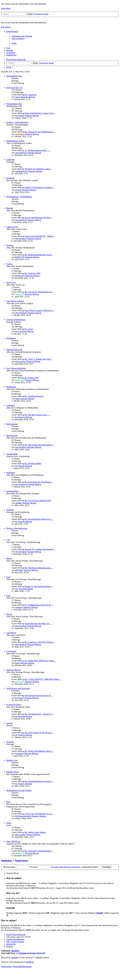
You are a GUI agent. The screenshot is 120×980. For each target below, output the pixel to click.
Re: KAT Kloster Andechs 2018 (38, 501)
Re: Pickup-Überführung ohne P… (39, 751)
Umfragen (10, 159)
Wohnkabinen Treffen (15, 141)
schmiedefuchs (21, 171)
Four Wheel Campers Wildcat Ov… (40, 310)
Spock (18, 97)
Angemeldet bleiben (91, 867)
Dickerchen (20, 276)
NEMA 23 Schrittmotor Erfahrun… (39, 187)
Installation (11, 338)
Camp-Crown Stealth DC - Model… (40, 236)
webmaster (20, 134)
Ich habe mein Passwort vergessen (66, 867)
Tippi (17, 399)
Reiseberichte (12, 435)
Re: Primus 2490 (32, 378)
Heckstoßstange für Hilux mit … (38, 624)
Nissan (9, 558)
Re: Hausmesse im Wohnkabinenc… (40, 132)
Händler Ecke (12, 760)
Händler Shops (12, 772)
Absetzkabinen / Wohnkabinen (19, 197)
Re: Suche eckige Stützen (35, 832)
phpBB (14, 958)
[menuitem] (22, 36)
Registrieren (21, 861)
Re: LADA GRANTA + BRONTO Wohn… (43, 679)
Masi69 (100, 913)
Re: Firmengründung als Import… (39, 781)
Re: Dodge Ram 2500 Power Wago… (40, 661)
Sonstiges (10, 510)
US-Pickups (11, 651)
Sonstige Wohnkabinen (16, 320)
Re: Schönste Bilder (33, 463)
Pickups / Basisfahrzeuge (17, 528)
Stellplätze (11, 473)
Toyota (9, 614)
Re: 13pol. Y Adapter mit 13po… (38, 359)
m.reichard (20, 116)
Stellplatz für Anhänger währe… (38, 169)
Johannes (19, 607)
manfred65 (20, 294)
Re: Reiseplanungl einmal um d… (39, 519)
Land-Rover (11, 633)
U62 (17, 331)
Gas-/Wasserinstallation (16, 368)
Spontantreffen (12, 491)
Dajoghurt (19, 754)
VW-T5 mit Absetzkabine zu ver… (39, 814)
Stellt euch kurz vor (14, 88)
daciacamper (20, 361)
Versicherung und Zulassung (18, 688)
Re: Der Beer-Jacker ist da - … (37, 415)
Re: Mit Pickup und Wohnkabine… (39, 445)
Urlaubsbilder (12, 454)
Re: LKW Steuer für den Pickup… (39, 733)
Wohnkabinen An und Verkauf (19, 790)
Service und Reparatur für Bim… (38, 218)
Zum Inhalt (6, 8)
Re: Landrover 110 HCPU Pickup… (40, 642)
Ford (8, 577)
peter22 (18, 190)
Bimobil (10, 208)
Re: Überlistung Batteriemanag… (39, 568)
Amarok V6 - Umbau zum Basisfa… (40, 549)
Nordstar (10, 245)
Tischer (9, 264)
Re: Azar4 (29, 329)
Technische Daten (14, 705)
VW (8, 540)
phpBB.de (30, 962)
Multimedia (11, 387)
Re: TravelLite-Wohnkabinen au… (39, 292)
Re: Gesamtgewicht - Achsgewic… (39, 714)
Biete (8, 802)
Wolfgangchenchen (23, 816)
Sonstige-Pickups (13, 670)
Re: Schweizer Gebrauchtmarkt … (39, 851)
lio (16, 417)
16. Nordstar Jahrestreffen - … (37, 150)
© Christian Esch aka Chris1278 (31, 953)
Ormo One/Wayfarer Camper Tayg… (40, 113)
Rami (17, 663)
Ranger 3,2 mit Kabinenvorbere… (39, 586)
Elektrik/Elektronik (14, 350)
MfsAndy (19, 570)
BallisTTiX (20, 257)
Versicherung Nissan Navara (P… (39, 695)
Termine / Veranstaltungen (17, 122)
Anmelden (6, 861)
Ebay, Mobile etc (13, 841)
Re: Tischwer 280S (32, 273)
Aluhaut (18, 503)
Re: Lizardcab (30, 95)
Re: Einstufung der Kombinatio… (39, 482)
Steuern (9, 723)
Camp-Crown (12, 227)
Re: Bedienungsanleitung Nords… (39, 255)
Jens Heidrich (21, 153)
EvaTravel (19, 698)
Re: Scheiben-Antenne (34, 396)
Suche (9, 823)
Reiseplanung (12, 424)
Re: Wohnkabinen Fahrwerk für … (39, 605)
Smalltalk (10, 178)
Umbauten (11, 405)
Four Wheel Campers (15, 301)
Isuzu (9, 596)
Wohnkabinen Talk (14, 76)
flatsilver (15, 951)
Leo (17, 589)
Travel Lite (11, 282)
